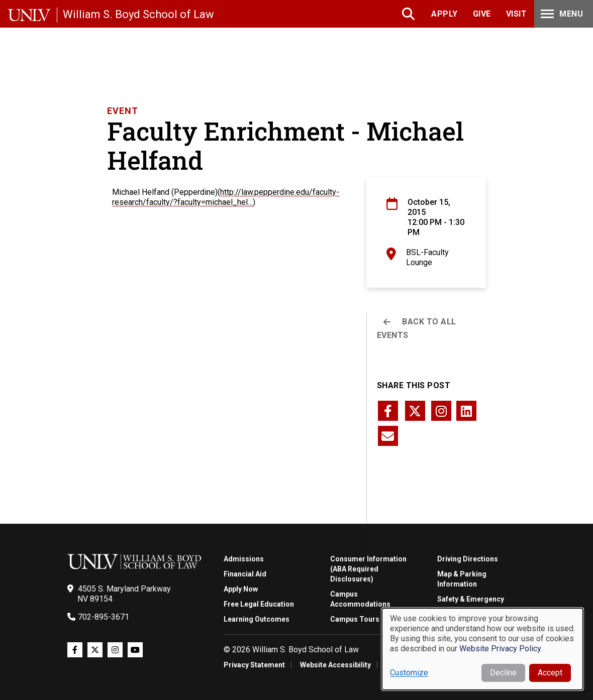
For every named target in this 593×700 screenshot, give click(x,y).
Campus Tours (355, 619)
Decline (503, 673)
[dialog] (482, 649)
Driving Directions (468, 559)
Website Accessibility (335, 665)
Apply (444, 14)
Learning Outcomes (257, 619)
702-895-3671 (104, 617)
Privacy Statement (254, 665)
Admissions (244, 559)
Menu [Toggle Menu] (561, 14)
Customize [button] (409, 673)
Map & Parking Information (462, 579)
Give (482, 14)
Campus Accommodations (360, 599)
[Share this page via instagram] (441, 411)
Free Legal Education (259, 604)
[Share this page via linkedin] (466, 411)
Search (409, 14)
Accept (550, 673)
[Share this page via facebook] (388, 411)
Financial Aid (245, 574)
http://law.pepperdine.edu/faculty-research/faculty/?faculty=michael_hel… (226, 197)
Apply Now (241, 589)
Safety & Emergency (471, 599)
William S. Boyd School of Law (138, 14)
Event (123, 111)
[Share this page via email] (388, 436)
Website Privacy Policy (500, 649)
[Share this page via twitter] (415, 411)
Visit (517, 14)
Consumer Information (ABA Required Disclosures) (368, 569)
